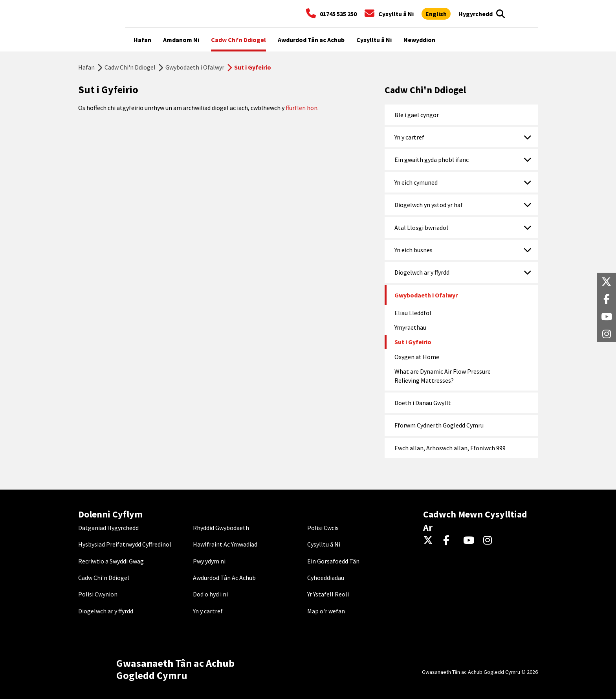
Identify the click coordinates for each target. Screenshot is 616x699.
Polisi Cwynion (98, 594)
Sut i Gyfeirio (413, 342)
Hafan (86, 67)
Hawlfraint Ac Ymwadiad (225, 544)
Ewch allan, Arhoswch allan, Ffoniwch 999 (450, 448)
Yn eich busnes (413, 250)
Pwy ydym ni (209, 561)
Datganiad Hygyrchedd (108, 528)
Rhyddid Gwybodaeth (221, 528)
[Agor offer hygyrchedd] (476, 14)
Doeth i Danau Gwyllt (423, 403)
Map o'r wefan (326, 611)
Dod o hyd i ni (210, 594)
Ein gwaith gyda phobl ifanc (432, 160)
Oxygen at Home (417, 357)
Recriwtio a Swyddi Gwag (111, 561)
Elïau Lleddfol (413, 313)
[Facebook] (450, 541)
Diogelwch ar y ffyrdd (422, 272)
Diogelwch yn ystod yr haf (429, 205)
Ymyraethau (410, 327)
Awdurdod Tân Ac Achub (224, 578)
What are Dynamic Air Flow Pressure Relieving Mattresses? (443, 376)
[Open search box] (500, 14)
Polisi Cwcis (323, 528)
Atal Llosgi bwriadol (421, 227)
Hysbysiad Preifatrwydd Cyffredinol (125, 544)
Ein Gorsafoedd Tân (333, 561)
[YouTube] (470, 541)
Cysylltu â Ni (324, 544)
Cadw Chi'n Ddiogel (130, 67)
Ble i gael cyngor (417, 115)
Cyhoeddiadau (326, 578)
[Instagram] (490, 541)
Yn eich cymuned (416, 182)
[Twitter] (430, 541)
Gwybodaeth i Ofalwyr (195, 67)
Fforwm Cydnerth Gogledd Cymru (439, 425)
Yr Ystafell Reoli (328, 594)
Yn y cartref (409, 137)
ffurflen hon (302, 108)
